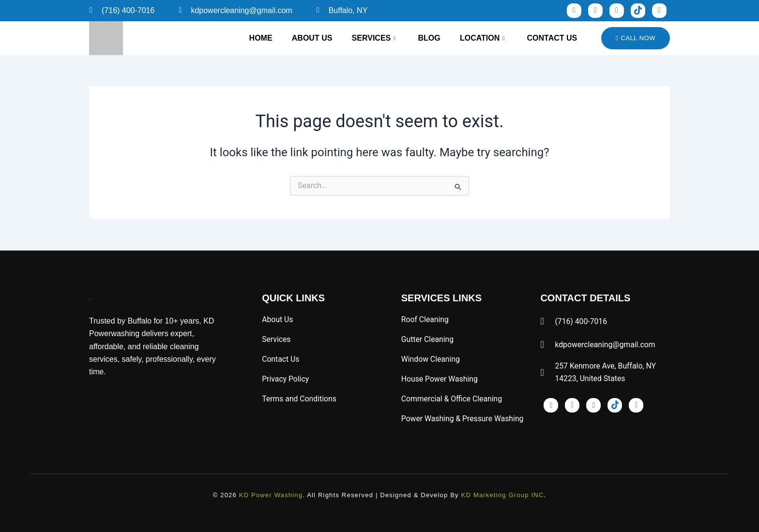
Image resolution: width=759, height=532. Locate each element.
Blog (425, 38)
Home (251, 38)
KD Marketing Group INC (503, 495)
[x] (659, 11)
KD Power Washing (271, 495)
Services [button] (367, 38)
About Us (304, 38)
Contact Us (551, 38)
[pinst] (617, 11)
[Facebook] (574, 11)
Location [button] (479, 38)
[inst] (595, 11)
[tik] (638, 11)
